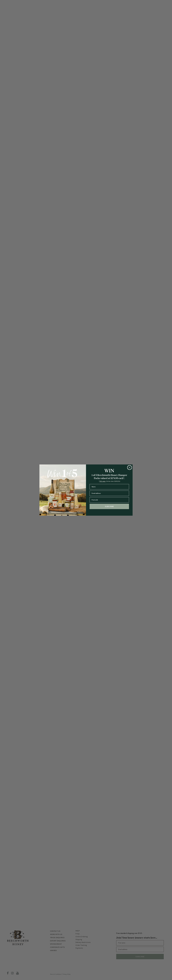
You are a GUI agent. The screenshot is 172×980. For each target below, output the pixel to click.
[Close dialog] (130, 468)
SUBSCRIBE (109, 506)
